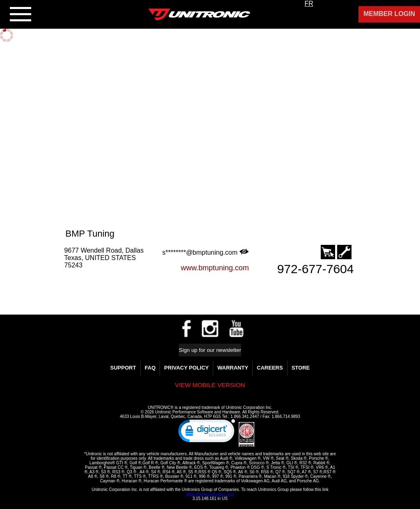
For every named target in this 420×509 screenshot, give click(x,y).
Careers (270, 368)
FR (309, 3)
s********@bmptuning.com (206, 252)
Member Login (389, 14)
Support (123, 368)
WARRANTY (233, 368)
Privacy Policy (186, 368)
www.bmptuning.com (215, 268)
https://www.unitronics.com (210, 494)
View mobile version (210, 385)
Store (301, 368)
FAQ (150, 368)
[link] (207, 433)
